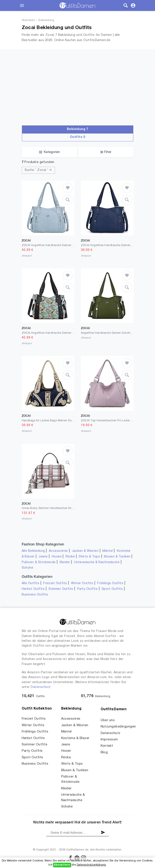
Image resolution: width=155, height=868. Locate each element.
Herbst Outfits (33, 589)
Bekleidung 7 (78, 129)
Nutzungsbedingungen (118, 727)
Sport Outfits (112, 589)
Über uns (108, 720)
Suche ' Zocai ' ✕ (38, 170)
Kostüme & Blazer (75, 738)
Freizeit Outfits (55, 583)
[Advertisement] (78, 93)
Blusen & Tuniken (117, 557)
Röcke (70, 557)
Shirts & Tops (89, 557)
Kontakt (107, 746)
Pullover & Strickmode (39, 562)
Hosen (57, 557)
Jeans (43, 557)
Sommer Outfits (61, 589)
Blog (104, 752)
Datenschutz (41, 687)
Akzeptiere (62, 865)
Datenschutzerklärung (91, 865)
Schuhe (28, 568)
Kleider (65, 562)
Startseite (28, 20)
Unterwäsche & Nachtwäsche (97, 562)
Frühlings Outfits (110, 583)
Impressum (109, 740)
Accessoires (58, 551)
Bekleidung (46, 20)
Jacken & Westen (85, 551)
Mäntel (108, 551)
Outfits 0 (77, 137)
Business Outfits (35, 595)
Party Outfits (87, 589)
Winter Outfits (82, 583)
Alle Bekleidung (33, 551)
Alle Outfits (31, 583)
